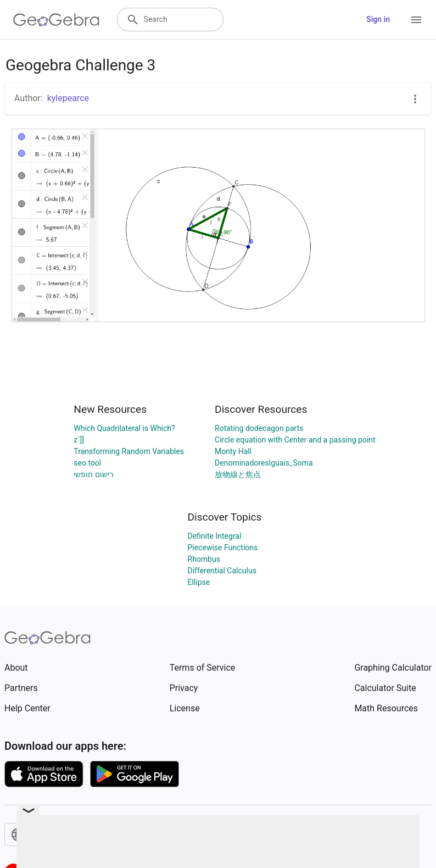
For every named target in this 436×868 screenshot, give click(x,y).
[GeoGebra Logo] (56, 20)
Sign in (378, 19)
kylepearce (68, 98)
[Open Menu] (416, 20)
